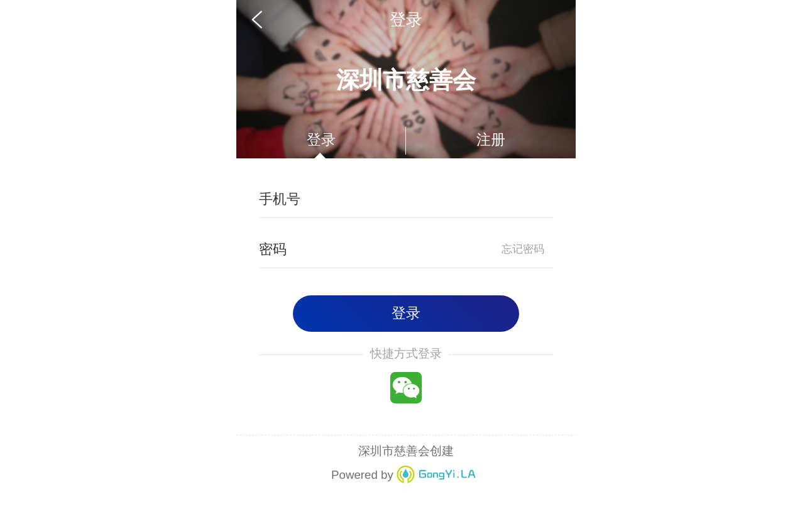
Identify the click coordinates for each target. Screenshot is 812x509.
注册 (491, 140)
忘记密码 (523, 249)
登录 (321, 140)
